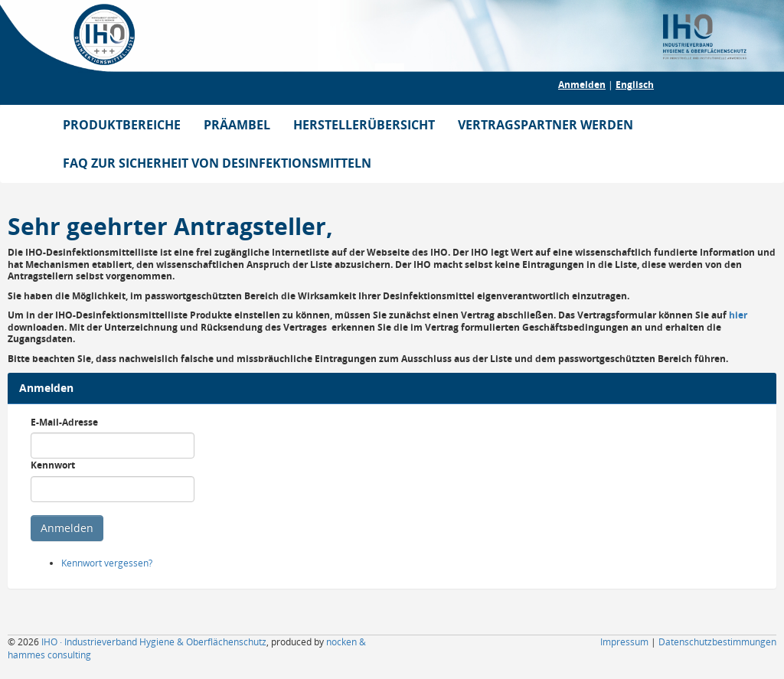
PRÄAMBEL (237, 125)
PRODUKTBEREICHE (122, 125)
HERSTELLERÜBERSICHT (364, 125)
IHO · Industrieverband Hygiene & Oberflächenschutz (154, 642)
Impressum (624, 642)
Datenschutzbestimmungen (717, 642)
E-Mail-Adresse (64, 422)
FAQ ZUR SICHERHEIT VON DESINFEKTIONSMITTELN (217, 163)
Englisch (635, 85)
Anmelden (582, 85)
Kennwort (53, 465)
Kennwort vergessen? (107, 563)
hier (738, 315)
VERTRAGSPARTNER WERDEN (546, 125)
